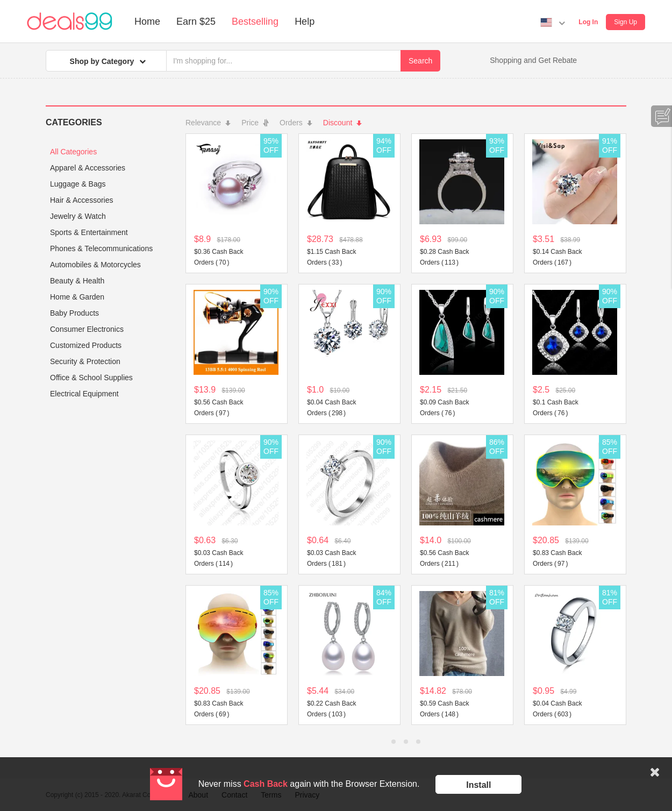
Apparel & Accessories (88, 168)
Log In (588, 22)
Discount (342, 123)
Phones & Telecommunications (101, 248)
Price (255, 123)
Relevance (208, 123)
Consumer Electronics (87, 329)
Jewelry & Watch (78, 216)
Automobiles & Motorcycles (95, 265)
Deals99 (70, 22)
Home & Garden (77, 297)
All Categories (73, 152)
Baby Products (74, 313)
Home (147, 22)
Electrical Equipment (84, 394)
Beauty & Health (77, 281)
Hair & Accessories (81, 200)
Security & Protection (85, 361)
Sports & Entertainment (89, 232)
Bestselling (255, 22)
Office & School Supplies (91, 378)
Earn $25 (196, 22)
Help (305, 22)
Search (420, 61)
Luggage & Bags (78, 184)
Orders (296, 123)
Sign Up (625, 22)
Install (478, 785)
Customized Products (86, 345)
